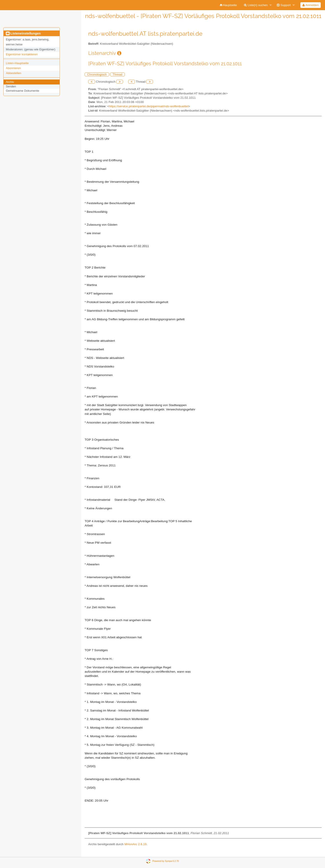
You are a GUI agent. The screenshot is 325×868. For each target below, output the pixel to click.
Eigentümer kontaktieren (22, 54)
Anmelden (310, 5)
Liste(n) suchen (256, 5)
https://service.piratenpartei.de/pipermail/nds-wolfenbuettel (149, 106)
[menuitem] (229, 5)
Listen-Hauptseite (17, 63)
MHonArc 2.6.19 (135, 844)
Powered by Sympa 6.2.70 (166, 861)
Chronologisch (97, 74)
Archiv (10, 82)
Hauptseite (229, 5)
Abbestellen (14, 73)
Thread (117, 74)
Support (284, 5)
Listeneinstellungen (23, 33)
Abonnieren (13, 68)
